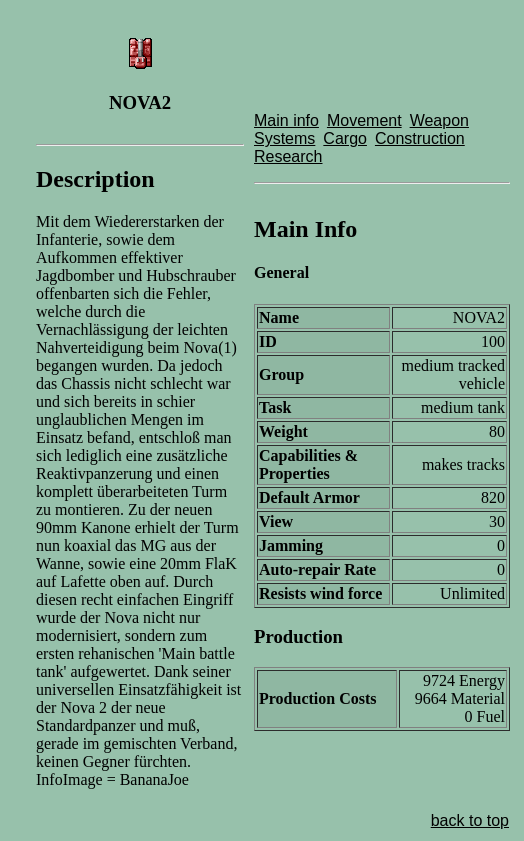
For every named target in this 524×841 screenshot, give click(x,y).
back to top (470, 820)
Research (288, 156)
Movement (364, 120)
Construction (420, 138)
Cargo (345, 138)
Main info (286, 120)
